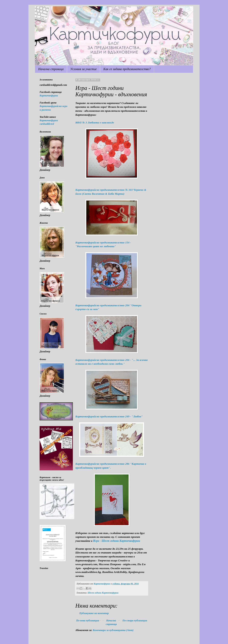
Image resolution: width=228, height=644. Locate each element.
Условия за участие (84, 69)
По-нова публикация (88, 620)
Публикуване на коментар (94, 613)
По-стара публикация (135, 620)
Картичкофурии (49, 96)
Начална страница (51, 69)
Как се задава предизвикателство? (127, 69)
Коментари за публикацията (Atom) (113, 630)
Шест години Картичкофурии (103, 593)
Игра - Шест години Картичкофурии (117, 541)
